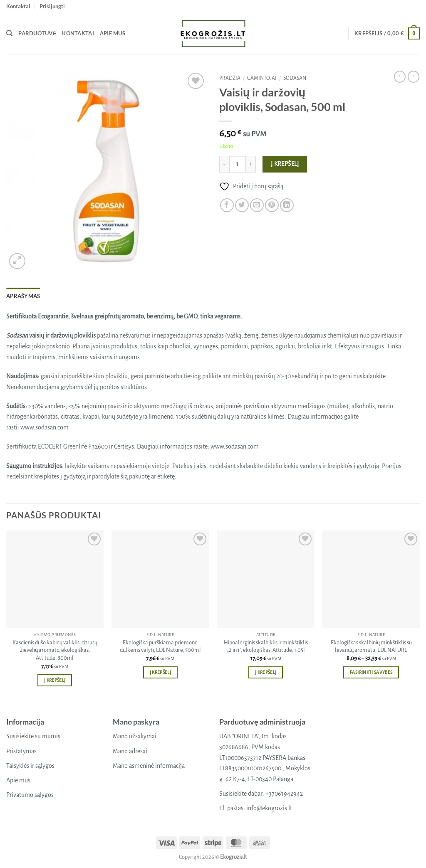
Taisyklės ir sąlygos (30, 766)
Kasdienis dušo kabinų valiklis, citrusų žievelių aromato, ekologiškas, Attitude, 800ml (55, 650)
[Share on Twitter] (242, 205)
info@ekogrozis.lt (269, 808)
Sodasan (295, 78)
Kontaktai (18, 6)
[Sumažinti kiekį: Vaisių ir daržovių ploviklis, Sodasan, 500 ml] (224, 164)
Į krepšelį (285, 164)
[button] (52, 6)
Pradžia (230, 78)
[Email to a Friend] (257, 205)
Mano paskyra (136, 722)
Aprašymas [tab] (23, 296)
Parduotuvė (37, 33)
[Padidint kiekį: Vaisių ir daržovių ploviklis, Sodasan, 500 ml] (251, 164)
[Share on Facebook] (227, 205)
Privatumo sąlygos (30, 795)
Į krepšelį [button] (55, 680)
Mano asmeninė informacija (149, 766)
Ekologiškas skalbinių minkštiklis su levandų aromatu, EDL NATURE (371, 646)
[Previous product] (414, 76)
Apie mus (113, 33)
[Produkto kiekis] (238, 164)
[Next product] (400, 76)
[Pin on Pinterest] (272, 205)
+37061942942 (284, 794)
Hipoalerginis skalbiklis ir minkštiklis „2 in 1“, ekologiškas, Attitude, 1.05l (266, 646)
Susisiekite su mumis (33, 736)
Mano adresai (130, 751)
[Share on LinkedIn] (287, 205)
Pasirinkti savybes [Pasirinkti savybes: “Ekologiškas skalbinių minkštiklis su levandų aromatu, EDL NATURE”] (371, 672)
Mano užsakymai (135, 736)
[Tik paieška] (9, 33)
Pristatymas (21, 751)
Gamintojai (262, 78)
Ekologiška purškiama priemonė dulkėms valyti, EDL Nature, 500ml (160, 646)
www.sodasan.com (45, 427)
